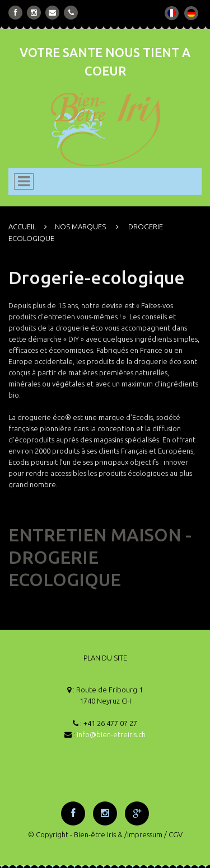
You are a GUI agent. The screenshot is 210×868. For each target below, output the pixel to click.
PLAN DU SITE (105, 658)
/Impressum (143, 834)
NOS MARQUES (80, 227)
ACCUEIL (22, 227)
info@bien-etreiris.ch (111, 734)
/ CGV (173, 834)
